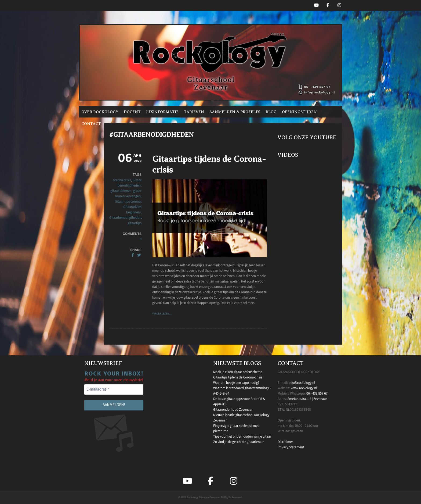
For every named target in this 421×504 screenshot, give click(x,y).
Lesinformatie (162, 112)
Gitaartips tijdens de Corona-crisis (238, 377)
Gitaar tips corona (128, 202)
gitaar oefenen (121, 191)
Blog (271, 112)
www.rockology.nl (304, 388)
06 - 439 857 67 (317, 394)
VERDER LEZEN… (162, 314)
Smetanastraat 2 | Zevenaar (307, 399)
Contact (91, 124)
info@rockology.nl (302, 383)
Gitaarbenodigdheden (125, 218)
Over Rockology (100, 112)
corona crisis (122, 180)
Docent (132, 112)
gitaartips (135, 223)
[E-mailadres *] (114, 390)
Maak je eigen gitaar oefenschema (238, 372)
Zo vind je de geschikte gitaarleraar (238, 442)
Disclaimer (285, 442)
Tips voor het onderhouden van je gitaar (242, 437)
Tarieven (194, 112)
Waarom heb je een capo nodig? (236, 383)
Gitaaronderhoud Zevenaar (233, 410)
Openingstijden (299, 112)
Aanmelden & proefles (235, 112)
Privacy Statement (291, 447)
